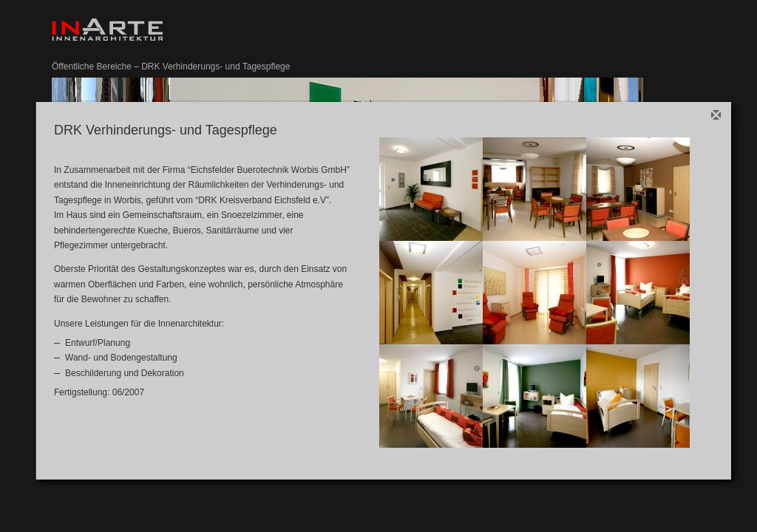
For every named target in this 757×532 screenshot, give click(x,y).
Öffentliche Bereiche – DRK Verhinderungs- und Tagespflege (171, 66)
